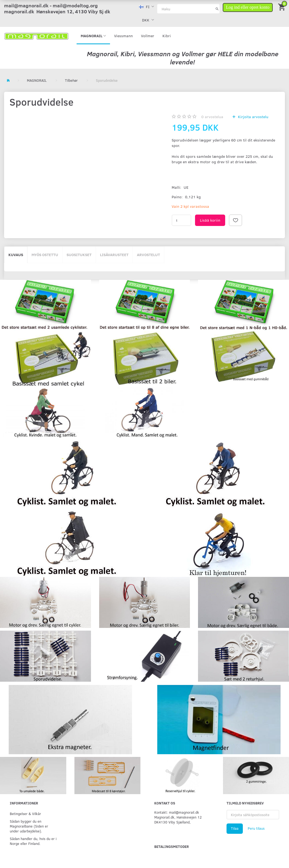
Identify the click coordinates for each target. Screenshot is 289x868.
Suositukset (79, 255)
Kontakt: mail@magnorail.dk (177, 812)
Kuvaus (16, 255)
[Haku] (217, 9)
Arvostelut (148, 255)
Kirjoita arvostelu (253, 117)
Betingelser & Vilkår (25, 814)
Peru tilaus (256, 828)
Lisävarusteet (114, 255)
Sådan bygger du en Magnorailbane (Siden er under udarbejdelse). (29, 826)
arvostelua (212, 117)
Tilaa (235, 828)
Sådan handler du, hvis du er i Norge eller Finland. (33, 841)
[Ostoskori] (282, 7)
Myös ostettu (45, 255)
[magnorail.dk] (36, 36)
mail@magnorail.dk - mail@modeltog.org (51, 5)
